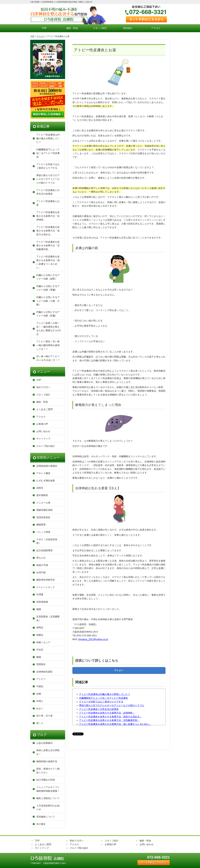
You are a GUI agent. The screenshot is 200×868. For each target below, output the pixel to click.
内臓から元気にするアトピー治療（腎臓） (48, 288)
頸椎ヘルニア (43, 642)
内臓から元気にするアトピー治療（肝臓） (48, 314)
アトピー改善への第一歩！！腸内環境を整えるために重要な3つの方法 (49, 329)
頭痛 (39, 694)
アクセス (156, 28)
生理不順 (41, 573)
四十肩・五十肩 (44, 716)
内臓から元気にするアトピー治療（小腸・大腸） (48, 301)
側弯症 (40, 628)
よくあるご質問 (44, 409)
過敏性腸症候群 (44, 510)
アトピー (41, 36)
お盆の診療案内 (44, 743)
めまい (40, 708)
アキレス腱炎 (43, 473)
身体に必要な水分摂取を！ (48, 752)
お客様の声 (42, 424)
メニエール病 (43, 503)
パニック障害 (43, 532)
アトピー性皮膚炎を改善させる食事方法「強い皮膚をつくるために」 (115, 724)
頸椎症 (40, 635)
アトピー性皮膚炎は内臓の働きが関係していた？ (105, 694)
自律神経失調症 (44, 672)
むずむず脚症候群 (46, 481)
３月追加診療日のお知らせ (48, 808)
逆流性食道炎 (43, 517)
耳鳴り (40, 701)
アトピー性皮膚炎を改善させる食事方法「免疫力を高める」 (110, 717)
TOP (44, 28)
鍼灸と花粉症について (48, 798)
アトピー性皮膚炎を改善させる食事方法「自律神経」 (107, 713)
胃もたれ (41, 558)
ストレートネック (46, 587)
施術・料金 (72, 28)
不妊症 (40, 650)
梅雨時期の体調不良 (47, 761)
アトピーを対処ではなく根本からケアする (101, 702)
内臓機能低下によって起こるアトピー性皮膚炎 (103, 698)
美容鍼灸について (46, 817)
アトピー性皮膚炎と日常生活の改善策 (99, 709)
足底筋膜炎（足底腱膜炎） (48, 618)
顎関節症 (41, 664)
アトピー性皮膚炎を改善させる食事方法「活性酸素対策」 (109, 720)
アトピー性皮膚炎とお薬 (48, 203)
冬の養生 (41, 824)
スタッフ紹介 (100, 28)
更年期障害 (42, 495)
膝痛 (39, 657)
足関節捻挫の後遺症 (47, 466)
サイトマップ (43, 439)
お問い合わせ (43, 431)
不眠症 (40, 686)
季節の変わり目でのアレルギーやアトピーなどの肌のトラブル (112, 705)
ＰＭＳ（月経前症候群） (47, 541)
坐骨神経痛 (42, 602)
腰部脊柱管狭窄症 (46, 580)
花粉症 (40, 488)
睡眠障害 (41, 525)
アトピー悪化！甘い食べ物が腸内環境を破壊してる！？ (48, 345)
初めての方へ (43, 387)
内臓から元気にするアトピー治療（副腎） (48, 277)
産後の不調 (42, 565)
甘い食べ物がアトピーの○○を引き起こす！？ (48, 358)
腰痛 (39, 609)
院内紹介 (128, 28)
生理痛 (40, 594)
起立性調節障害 (44, 550)
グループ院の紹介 (46, 446)
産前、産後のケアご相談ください (48, 771)
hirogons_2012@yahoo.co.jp (93, 639)
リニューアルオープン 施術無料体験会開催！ (48, 789)
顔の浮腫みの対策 (46, 780)
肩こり (40, 723)
